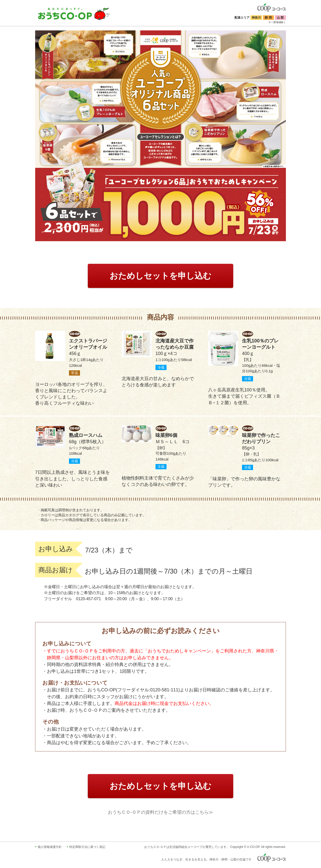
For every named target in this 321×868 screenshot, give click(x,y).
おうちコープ (74, 14)
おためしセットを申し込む (160, 276)
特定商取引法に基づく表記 (87, 847)
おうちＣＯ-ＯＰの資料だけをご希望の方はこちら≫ (160, 812)
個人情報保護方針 (50, 847)
